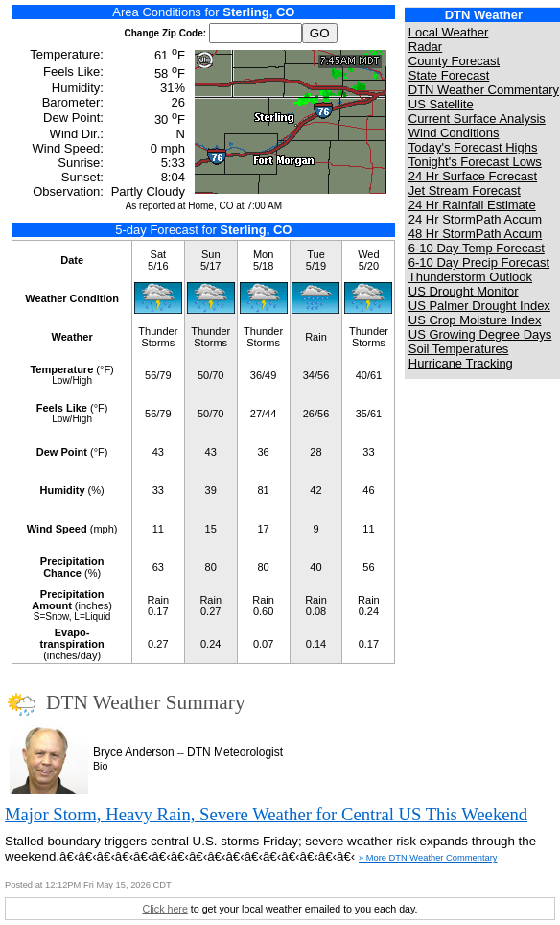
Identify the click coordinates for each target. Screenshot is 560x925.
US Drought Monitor (464, 291)
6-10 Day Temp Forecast (477, 248)
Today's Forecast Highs (473, 147)
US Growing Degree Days (480, 334)
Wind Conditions (454, 133)
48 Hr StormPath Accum (475, 234)
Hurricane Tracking (461, 363)
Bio (100, 766)
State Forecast (449, 75)
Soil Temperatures (459, 349)
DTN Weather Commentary (484, 90)
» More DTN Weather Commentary (428, 858)
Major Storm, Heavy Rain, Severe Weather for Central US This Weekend (266, 814)
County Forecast (454, 61)
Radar (425, 47)
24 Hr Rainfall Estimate (472, 205)
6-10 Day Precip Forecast (479, 262)
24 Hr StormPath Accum (475, 219)
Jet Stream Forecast (465, 190)
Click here (164, 909)
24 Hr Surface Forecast (473, 176)
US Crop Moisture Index (475, 320)
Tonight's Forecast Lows (475, 162)
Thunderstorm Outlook (470, 277)
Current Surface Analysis (477, 119)
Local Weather (449, 32)
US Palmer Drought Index (479, 306)
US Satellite (441, 104)
